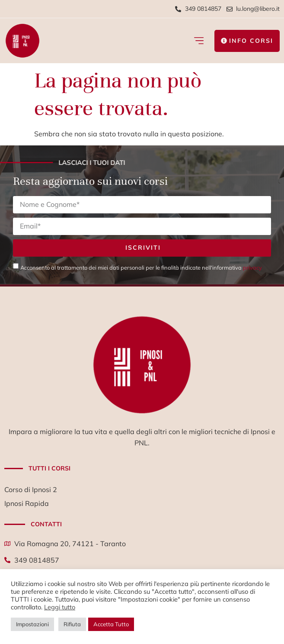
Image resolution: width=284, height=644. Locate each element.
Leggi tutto (60, 607)
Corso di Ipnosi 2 (31, 489)
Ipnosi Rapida (27, 503)
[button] (199, 41)
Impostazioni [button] (32, 624)
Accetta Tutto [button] (111, 624)
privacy (252, 267)
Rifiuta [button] (72, 624)
